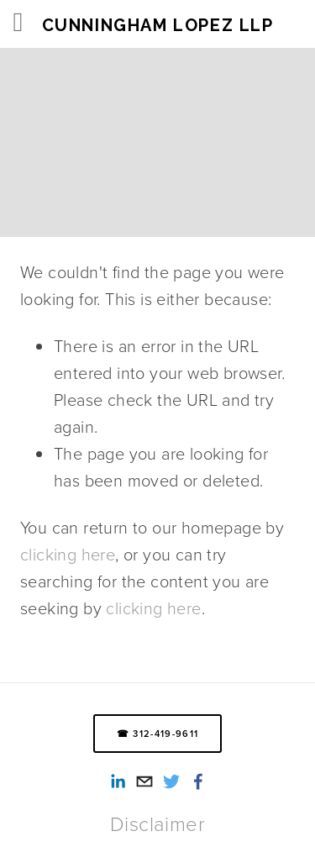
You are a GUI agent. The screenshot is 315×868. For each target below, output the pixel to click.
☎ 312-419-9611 (157, 734)
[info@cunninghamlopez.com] (144, 781)
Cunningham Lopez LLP (158, 25)
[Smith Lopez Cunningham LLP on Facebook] (198, 781)
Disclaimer (157, 823)
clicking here (68, 554)
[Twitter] (171, 781)
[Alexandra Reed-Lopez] (118, 781)
